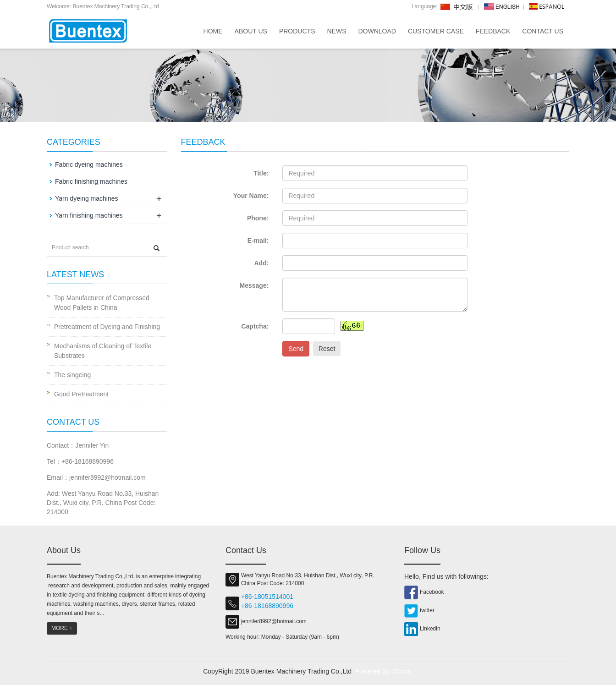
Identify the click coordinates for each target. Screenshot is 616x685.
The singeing (72, 375)
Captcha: (255, 326)
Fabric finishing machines (91, 181)
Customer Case (436, 31)
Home (213, 31)
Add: (261, 263)
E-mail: (258, 241)
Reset (327, 349)
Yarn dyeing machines (86, 198)
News (336, 31)
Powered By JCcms (384, 671)
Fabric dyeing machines (89, 164)
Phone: (258, 218)
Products (297, 31)
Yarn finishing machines (89, 215)
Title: (261, 173)
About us (251, 31)
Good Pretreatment (81, 394)
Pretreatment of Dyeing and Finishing (107, 327)
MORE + (62, 628)
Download (377, 31)
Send (296, 349)
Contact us (543, 31)
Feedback (493, 31)
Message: (254, 285)
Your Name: (251, 196)
